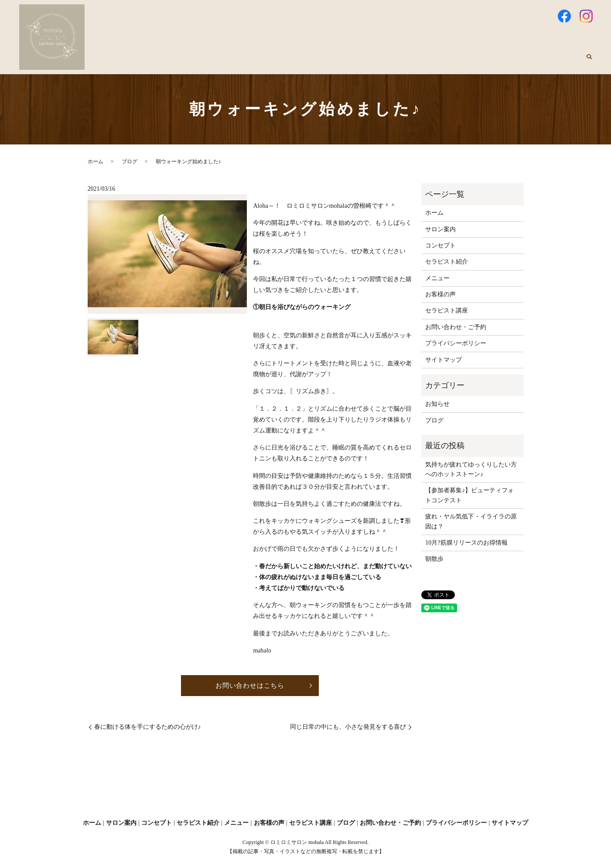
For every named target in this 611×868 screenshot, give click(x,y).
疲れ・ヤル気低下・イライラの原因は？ (471, 521)
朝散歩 (434, 559)
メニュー (421, 62)
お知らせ (437, 404)
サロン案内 (273, 62)
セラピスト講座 (517, 62)
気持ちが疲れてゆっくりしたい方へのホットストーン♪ (471, 469)
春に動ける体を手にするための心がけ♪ (148, 728)
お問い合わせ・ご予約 (456, 327)
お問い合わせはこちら (250, 686)
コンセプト (320, 62)
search (589, 62)
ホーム (233, 62)
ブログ (563, 62)
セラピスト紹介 (372, 62)
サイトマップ (444, 360)
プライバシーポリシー (456, 343)
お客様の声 (464, 62)
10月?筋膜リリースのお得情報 (466, 543)
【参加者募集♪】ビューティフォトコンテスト (469, 495)
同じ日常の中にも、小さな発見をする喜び (348, 728)
